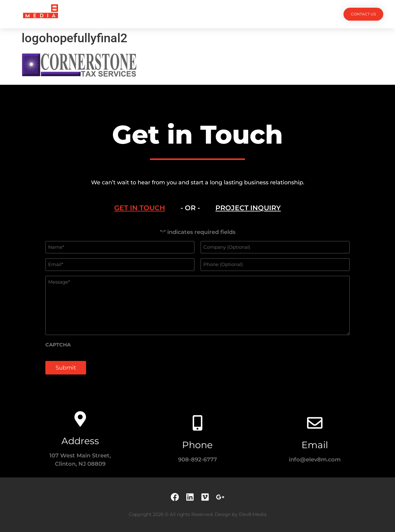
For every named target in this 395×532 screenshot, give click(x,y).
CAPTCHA (58, 345)
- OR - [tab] (190, 208)
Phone (197, 445)
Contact (266, 14)
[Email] (315, 423)
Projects (130, 14)
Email (315, 445)
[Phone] (197, 423)
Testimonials (228, 14)
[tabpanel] (197, 305)
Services (164, 14)
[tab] (140, 208)
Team (194, 14)
